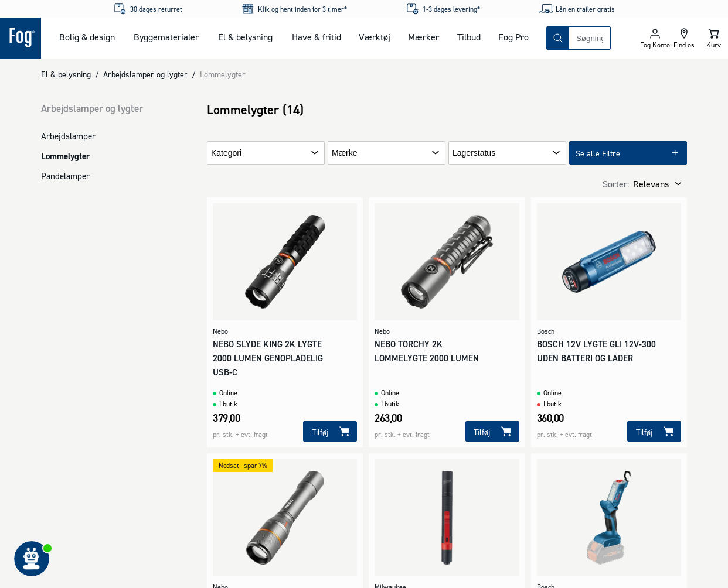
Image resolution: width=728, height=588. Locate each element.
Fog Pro (513, 37)
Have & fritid (317, 37)
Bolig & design (87, 37)
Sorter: (616, 184)
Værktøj (375, 37)
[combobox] (590, 38)
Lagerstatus (474, 153)
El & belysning (245, 37)
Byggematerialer (166, 37)
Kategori (226, 153)
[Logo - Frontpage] (21, 38)
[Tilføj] (330, 431)
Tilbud (469, 37)
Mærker (423, 37)
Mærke (345, 153)
